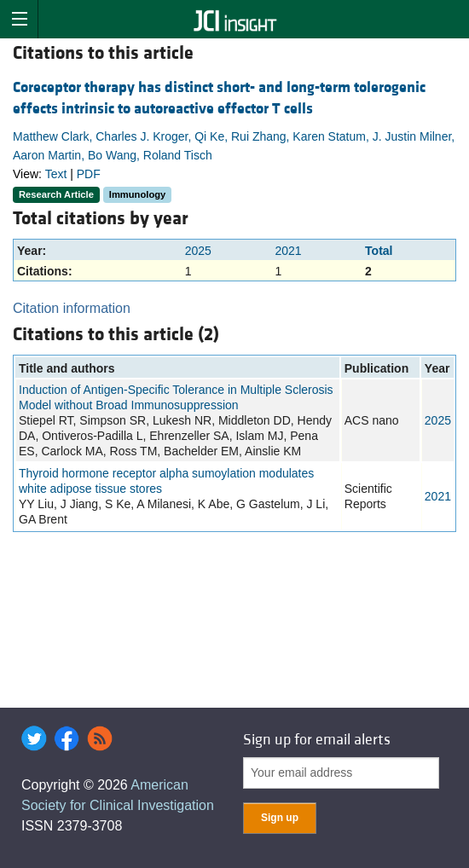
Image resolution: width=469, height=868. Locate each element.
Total (379, 251)
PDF (89, 174)
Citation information (72, 308)
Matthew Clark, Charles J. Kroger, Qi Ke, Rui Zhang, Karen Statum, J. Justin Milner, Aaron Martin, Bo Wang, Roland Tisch (234, 146)
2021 (288, 251)
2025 (198, 251)
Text (56, 174)
